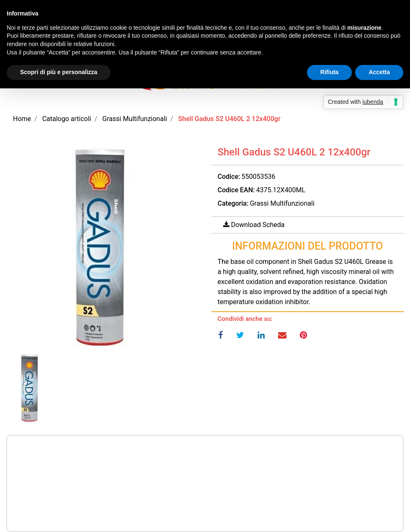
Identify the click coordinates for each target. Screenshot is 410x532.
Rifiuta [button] (330, 72)
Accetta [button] (379, 72)
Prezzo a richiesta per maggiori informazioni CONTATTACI (205, 461)
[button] (103, 248)
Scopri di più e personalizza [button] (59, 72)
